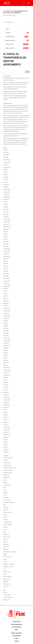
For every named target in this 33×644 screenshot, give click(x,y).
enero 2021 (6, 306)
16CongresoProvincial (8, 458)
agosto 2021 (6, 289)
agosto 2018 (6, 378)
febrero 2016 (6, 452)
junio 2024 (6, 204)
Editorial (5, 495)
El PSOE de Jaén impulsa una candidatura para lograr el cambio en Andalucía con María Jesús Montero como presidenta (15, 98)
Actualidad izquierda (8, 470)
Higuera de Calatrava (8, 512)
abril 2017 (5, 417)
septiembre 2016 (7, 435)
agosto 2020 (6, 318)
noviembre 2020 (7, 311)
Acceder (5, 592)
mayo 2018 (6, 385)
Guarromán (6, 510)
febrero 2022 (6, 274)
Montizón (5, 539)
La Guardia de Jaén (7, 522)
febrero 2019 (6, 363)
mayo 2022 (6, 266)
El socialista (6, 497)
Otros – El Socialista (8, 557)
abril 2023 (5, 239)
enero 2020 (6, 336)
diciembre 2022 (7, 249)
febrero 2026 (6, 155)
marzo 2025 (6, 182)
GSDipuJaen (6, 507)
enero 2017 (6, 425)
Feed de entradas (7, 595)
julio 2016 (5, 440)
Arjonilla (5, 480)
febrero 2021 (6, 303)
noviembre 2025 (7, 162)
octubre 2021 (6, 284)
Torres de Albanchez (8, 577)
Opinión (5, 554)
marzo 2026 (6, 152)
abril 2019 (5, 358)
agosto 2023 (6, 229)
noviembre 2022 (7, 251)
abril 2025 (5, 180)
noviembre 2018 (7, 370)
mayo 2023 (6, 237)
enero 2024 (6, 217)
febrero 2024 (6, 214)
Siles (4, 569)
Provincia (5, 562)
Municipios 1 (6, 542)
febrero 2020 (6, 333)
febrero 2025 (6, 185)
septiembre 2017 (7, 405)
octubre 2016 (6, 432)
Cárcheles (5, 492)
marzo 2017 (6, 420)
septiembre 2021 (7, 286)
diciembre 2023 (7, 219)
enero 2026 (6, 157)
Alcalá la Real (6, 475)
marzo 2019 (6, 360)
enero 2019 (6, 365)
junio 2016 (6, 442)
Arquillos (5, 483)
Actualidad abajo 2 (7, 465)
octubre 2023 (6, 224)
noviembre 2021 (7, 281)
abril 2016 (5, 447)
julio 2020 (5, 321)
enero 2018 (6, 395)
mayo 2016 (6, 444)
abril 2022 (5, 269)
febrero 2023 (6, 244)
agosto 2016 (6, 437)
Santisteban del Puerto (8, 567)
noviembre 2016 (7, 430)
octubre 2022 (6, 254)
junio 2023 (6, 234)
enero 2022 (6, 276)
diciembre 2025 (7, 160)
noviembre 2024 (7, 192)
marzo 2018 (6, 390)
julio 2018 (5, 380)
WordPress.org (7, 600)
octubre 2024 (6, 194)
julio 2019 (5, 350)
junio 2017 (6, 412)
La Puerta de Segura (8, 525)
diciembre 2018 (7, 368)
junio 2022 (6, 264)
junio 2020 (6, 323)
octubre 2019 (6, 343)
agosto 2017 (6, 407)
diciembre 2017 (7, 397)
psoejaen (7, 15)
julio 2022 (5, 261)
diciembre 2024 (7, 190)
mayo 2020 (6, 326)
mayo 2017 (6, 415)
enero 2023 (6, 246)
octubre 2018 (6, 373)
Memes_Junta (6, 537)
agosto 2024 (6, 199)
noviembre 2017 (7, 400)
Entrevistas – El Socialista (9, 502)
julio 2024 (5, 202)
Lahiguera (5, 527)
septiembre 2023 (7, 227)
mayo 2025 (6, 177)
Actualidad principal (8, 473)
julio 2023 (5, 232)
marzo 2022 (6, 271)
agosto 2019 (6, 348)
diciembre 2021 (7, 279)
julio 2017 (5, 410)
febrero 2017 (6, 422)
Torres (5, 574)
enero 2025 (6, 187)
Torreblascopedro (7, 572)
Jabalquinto (6, 520)
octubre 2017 (6, 402)
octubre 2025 (6, 165)
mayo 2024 (6, 207)
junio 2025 (6, 175)
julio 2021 (5, 291)
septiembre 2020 (7, 316)
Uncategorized (6, 579)
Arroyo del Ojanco (7, 485)
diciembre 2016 (7, 427)
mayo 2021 (6, 296)
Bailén (5, 487)
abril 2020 (5, 328)
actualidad (6, 460)
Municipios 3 (6, 547)
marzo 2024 (6, 212)
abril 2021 (5, 298)
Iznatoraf (5, 517)
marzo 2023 (6, 242)
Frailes (5, 505)
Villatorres (6, 586)
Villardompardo (7, 584)
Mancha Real (6, 534)
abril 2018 (5, 388)
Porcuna (5, 559)
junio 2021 (6, 293)
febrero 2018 (6, 393)
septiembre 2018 (7, 375)
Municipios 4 (6, 549)
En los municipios (7, 500)
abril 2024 (5, 209)
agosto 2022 (6, 259)
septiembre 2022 (7, 256)
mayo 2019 (6, 355)
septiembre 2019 (7, 345)
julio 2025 (5, 172)
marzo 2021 (6, 301)
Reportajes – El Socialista (9, 564)
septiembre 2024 (7, 197)
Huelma (5, 515)
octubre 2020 (6, 313)
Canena (5, 490)
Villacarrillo (6, 582)
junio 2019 (6, 353)
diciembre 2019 (7, 338)
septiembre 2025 (7, 167)
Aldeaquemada (7, 478)
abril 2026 (5, 150)
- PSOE (5, 134)
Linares (5, 530)
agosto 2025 (6, 170)
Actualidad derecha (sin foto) (10, 468)
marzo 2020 (6, 331)
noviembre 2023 (7, 222)
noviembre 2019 (7, 341)
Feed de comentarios (8, 597)
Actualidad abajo (7, 463)
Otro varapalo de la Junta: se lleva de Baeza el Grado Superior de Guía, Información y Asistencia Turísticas (15, 129)
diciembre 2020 (7, 308)
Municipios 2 (6, 544)
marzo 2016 (6, 449)
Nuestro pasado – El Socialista (10, 552)
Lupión (5, 532)
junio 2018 (6, 383)
